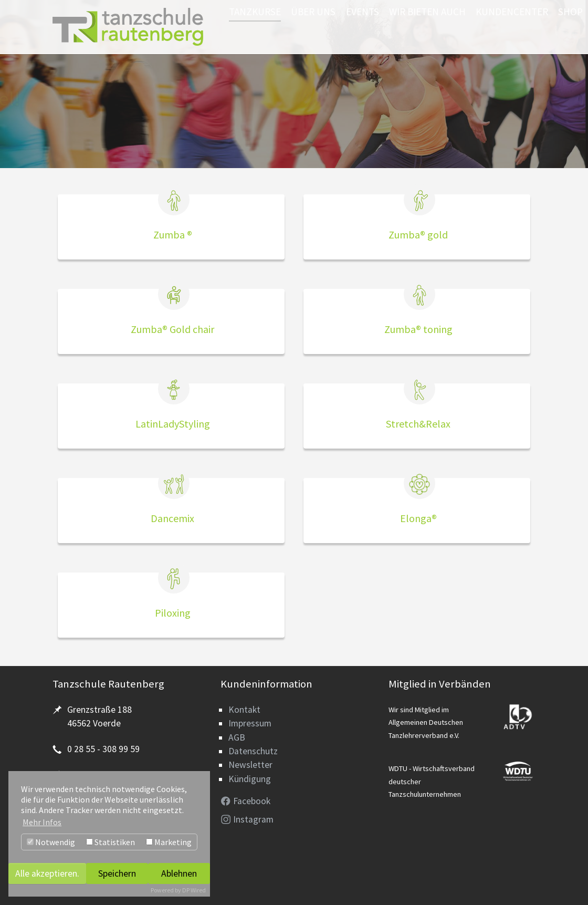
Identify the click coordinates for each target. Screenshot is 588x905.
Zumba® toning (418, 329)
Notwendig (51, 842)
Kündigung (250, 779)
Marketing (169, 842)
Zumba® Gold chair (172, 329)
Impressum (250, 723)
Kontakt (244, 710)
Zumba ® (173, 235)
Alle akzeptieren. (47, 873)
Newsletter (250, 765)
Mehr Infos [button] (42, 822)
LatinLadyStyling (173, 424)
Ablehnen (179, 873)
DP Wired (194, 890)
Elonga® (418, 518)
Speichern (117, 873)
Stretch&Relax (418, 424)
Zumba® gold (418, 235)
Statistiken (111, 842)
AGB (237, 737)
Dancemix (172, 518)
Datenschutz (253, 751)
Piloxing (173, 613)
